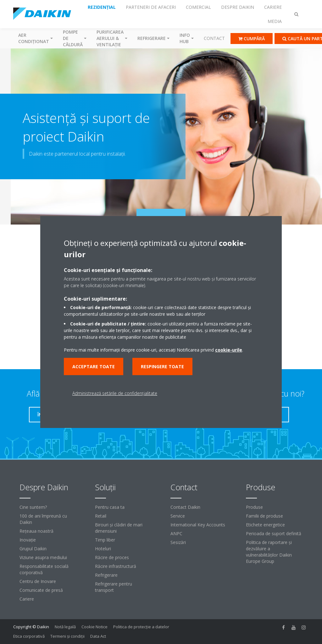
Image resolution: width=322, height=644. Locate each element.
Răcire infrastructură (116, 566)
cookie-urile (229, 350)
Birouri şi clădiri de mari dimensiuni (119, 528)
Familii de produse (264, 516)
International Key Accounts (198, 525)
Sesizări (178, 542)
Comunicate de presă (41, 590)
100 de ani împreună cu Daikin (43, 519)
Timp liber (105, 540)
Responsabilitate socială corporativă (44, 569)
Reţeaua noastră (36, 531)
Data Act (98, 636)
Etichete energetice (265, 525)
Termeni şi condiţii (67, 636)
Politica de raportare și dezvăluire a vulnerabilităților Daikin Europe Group (269, 552)
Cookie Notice (94, 627)
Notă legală (65, 627)
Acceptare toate (94, 366)
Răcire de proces (112, 557)
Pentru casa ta (110, 507)
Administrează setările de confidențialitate (115, 393)
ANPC (176, 533)
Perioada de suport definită (274, 533)
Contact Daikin (185, 507)
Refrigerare (106, 575)
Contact (214, 38)
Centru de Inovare (38, 581)
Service (178, 516)
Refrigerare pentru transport (114, 587)
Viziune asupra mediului (43, 557)
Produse (254, 507)
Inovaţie (28, 540)
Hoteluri (103, 549)
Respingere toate (162, 366)
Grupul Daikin (33, 549)
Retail (101, 516)
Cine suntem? (33, 507)
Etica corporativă (29, 636)
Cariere (27, 599)
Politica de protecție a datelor (141, 627)
